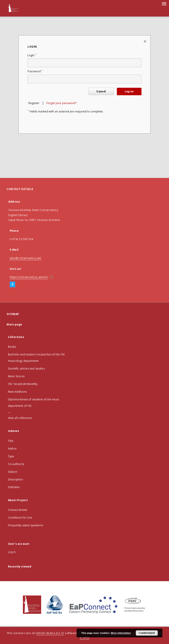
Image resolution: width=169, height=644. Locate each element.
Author (12, 449)
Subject (13, 472)
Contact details (17, 510)
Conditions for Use (20, 518)
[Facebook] (12, 285)
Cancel (101, 91)
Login (32, 55)
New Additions (17, 392)
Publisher (14, 487)
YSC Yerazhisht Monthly (23, 384)
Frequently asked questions (26, 525)
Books (12, 347)
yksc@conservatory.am (26, 258)
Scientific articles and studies (26, 369)
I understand (147, 633)
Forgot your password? (62, 103)
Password (35, 71)
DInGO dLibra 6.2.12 (50, 633)
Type (11, 456)
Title (11, 441)
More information (121, 633)
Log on (129, 91)
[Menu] (164, 4)
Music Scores (16, 376)
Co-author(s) (16, 464)
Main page (14, 324)
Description (15, 479)
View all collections (20, 418)
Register (34, 103)
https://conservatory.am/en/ (29, 277)
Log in (12, 552)
